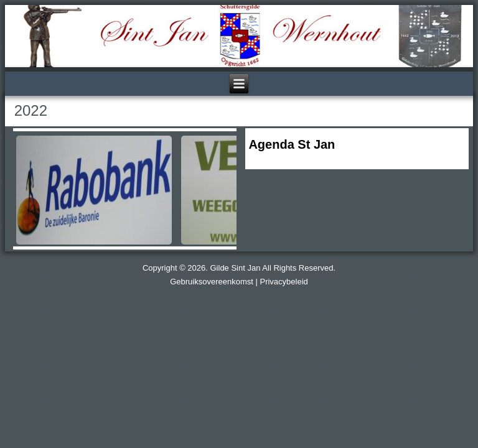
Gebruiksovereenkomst (212, 282)
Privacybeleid (284, 282)
